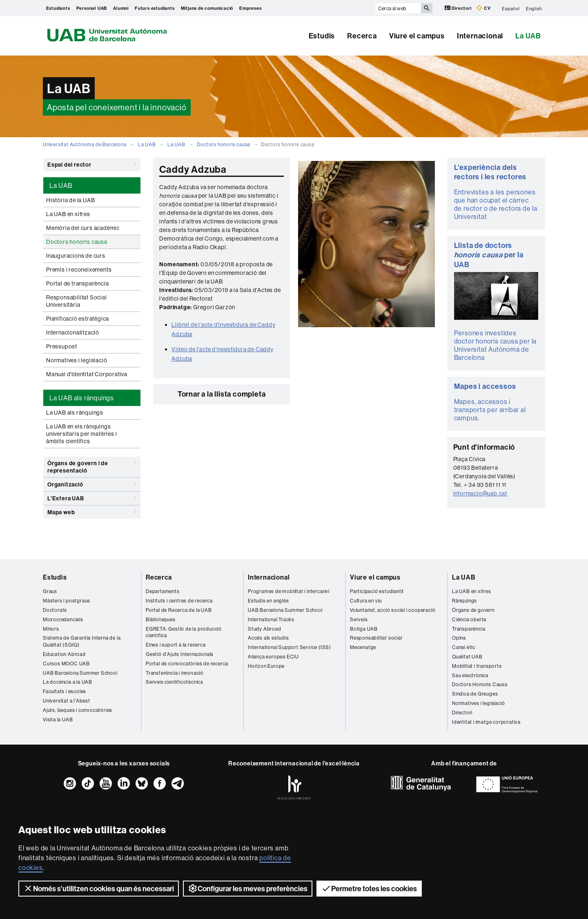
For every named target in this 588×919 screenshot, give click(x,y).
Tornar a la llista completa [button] (222, 394)
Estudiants (58, 8)
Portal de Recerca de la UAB (179, 610)
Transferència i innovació (175, 673)
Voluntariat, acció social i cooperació (393, 610)
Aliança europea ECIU (273, 657)
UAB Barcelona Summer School (80, 673)
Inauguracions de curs (76, 256)
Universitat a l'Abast (67, 701)
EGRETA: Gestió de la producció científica (184, 632)
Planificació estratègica (78, 319)
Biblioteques (161, 619)
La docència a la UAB (68, 682)
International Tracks (271, 619)
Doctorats (55, 610)
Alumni (121, 8)
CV (483, 8)
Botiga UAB (364, 629)
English (534, 8)
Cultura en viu (366, 601)
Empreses (250, 8)
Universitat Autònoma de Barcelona (85, 144)
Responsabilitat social (376, 638)
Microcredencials (63, 619)
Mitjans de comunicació (207, 8)
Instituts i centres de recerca (179, 601)
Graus (50, 591)
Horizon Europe (266, 666)
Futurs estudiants (155, 8)
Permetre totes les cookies (369, 888)
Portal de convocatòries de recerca (187, 664)
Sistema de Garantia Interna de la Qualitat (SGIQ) (82, 641)
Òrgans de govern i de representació (92, 465)
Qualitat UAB (467, 657)
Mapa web (92, 512)
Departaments (163, 591)
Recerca (362, 36)
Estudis (322, 36)
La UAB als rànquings (75, 413)
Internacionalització (73, 332)
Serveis (359, 619)
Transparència (469, 629)
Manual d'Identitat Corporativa (87, 374)
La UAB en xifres (68, 214)
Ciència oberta (469, 619)
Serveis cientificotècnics (175, 682)
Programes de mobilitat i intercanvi (289, 591)
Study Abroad (265, 629)
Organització (92, 484)
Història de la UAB (70, 200)
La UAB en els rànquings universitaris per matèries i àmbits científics (81, 434)
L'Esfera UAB (92, 498)
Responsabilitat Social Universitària (77, 301)
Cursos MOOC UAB (66, 664)
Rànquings (464, 601)
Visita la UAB (58, 719)
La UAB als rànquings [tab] (82, 398)
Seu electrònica (470, 675)
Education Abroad (64, 654)
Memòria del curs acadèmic (83, 228)
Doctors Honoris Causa (480, 684)
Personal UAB (92, 8)
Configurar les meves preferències (248, 888)
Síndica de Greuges (475, 694)
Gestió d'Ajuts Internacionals (180, 654)
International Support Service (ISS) (290, 647)
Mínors (51, 629)
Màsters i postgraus (67, 601)
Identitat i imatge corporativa (486, 722)
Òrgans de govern (473, 610)
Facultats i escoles (65, 691)
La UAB (528, 36)
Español (511, 8)
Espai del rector (92, 164)
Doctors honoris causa (224, 144)
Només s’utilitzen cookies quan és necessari (99, 888)
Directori (459, 8)
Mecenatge (363, 647)
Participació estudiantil (377, 591)
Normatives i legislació (77, 360)
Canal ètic (464, 647)
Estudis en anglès (268, 601)
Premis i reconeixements (79, 270)
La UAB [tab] (61, 185)
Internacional (480, 36)
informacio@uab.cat (480, 493)
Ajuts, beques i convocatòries (78, 710)
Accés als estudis (268, 638)
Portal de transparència (77, 283)
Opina (459, 638)
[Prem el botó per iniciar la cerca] (427, 8)
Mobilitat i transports (477, 666)
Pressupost (62, 346)
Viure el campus (417, 36)
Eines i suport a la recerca (176, 645)
